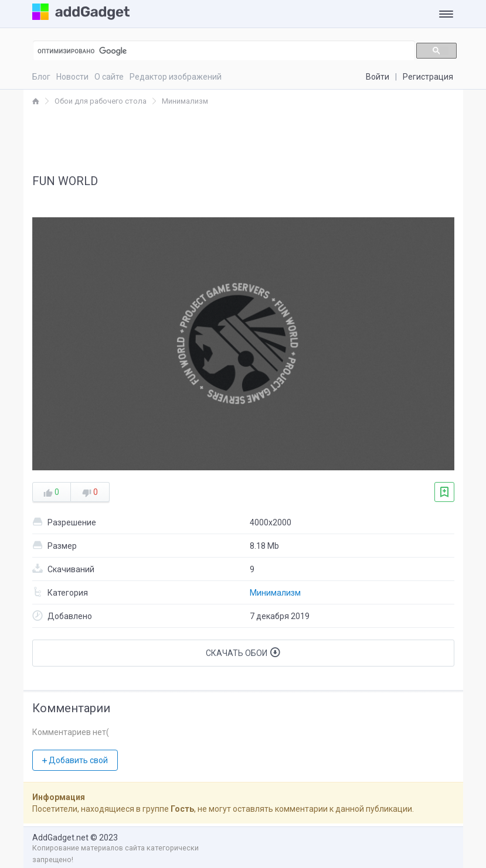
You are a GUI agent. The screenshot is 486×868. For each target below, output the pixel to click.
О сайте (109, 77)
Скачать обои (243, 652)
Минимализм (275, 593)
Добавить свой (75, 760)
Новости (72, 77)
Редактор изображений (176, 77)
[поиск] (218, 51)
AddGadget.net (60, 838)
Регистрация (428, 77)
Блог (41, 77)
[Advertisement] (243, 139)
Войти (378, 77)
